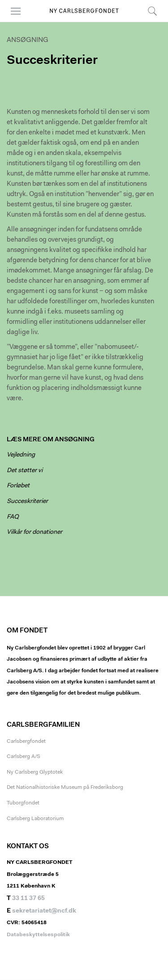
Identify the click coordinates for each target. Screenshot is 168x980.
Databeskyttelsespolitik (38, 935)
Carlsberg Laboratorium (35, 819)
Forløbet (18, 486)
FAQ (13, 517)
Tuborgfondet (23, 803)
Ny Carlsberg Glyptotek (35, 772)
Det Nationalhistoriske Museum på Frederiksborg (65, 787)
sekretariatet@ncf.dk (44, 911)
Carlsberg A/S (24, 757)
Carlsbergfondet (26, 741)
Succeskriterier (27, 502)
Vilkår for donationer (34, 532)
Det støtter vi (25, 471)
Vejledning (21, 455)
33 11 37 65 (28, 899)
